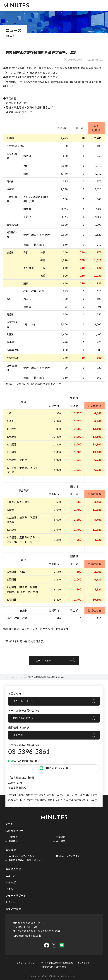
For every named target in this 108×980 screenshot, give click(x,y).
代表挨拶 (13, 837)
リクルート (12, 889)
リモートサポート (23, 701)
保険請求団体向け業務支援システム (27, 860)
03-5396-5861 (29, 752)
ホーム (9, 823)
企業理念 (61, 837)
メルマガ (18, 735)
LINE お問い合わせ (54, 768)
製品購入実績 (13, 869)
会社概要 (61, 841)
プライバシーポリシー (26, 963)
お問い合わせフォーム (26, 718)
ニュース (11, 876)
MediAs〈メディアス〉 (68, 856)
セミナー (11, 902)
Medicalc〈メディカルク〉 (23, 856)
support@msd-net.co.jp (27, 936)
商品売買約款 (84, 963)
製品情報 (11, 850)
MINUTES (16, 6)
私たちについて (15, 831)
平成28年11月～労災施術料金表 (25, 641)
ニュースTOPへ (42, 660)
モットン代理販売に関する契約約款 (57, 963)
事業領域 (13, 841)
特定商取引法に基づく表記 (54, 967)
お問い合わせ (13, 909)
